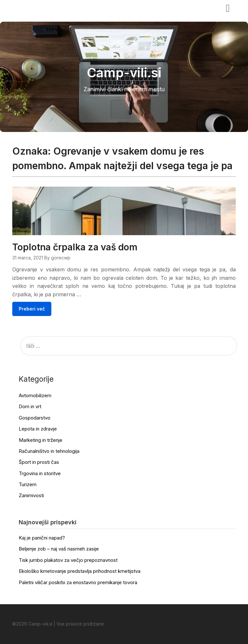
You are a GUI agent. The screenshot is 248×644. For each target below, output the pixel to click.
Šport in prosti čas (39, 462)
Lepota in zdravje (38, 429)
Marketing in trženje (41, 440)
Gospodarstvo (35, 418)
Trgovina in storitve (40, 473)
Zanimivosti (31, 495)
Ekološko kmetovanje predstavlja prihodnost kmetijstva (80, 571)
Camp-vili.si (32, 7)
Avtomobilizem (35, 395)
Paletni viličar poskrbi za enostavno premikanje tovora (78, 582)
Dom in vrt (30, 406)
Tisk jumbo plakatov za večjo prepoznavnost (68, 560)
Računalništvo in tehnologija (49, 451)
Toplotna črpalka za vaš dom (75, 247)
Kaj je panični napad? (42, 538)
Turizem (28, 484)
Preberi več (32, 309)
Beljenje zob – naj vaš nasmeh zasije (59, 549)
